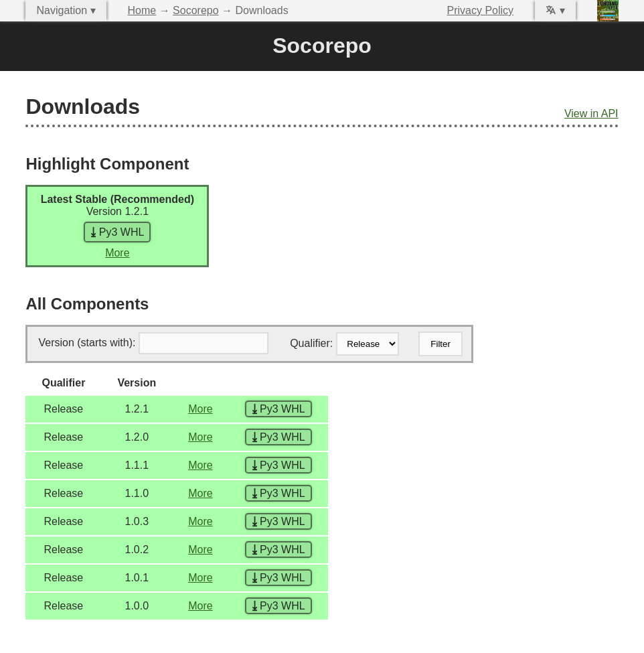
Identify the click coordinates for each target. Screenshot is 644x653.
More (117, 253)
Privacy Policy (481, 10)
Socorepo (196, 10)
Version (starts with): (87, 343)
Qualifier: (311, 343)
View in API (591, 114)
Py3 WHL (117, 232)
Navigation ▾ (66, 10)
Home (142, 10)
